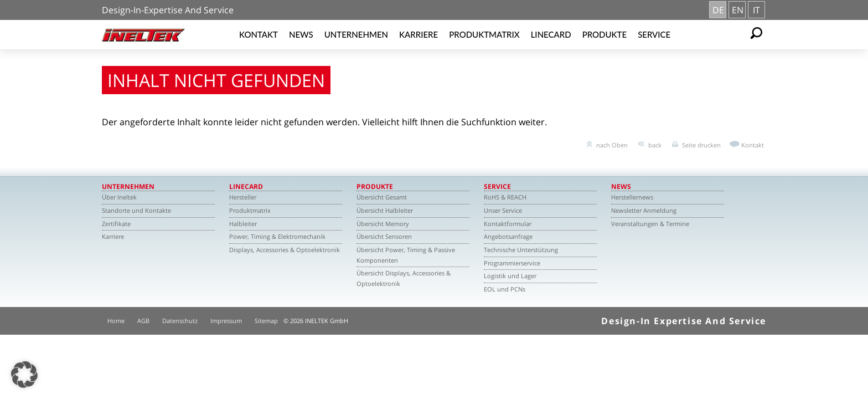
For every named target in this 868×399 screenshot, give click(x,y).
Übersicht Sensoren (384, 236)
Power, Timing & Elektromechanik (277, 236)
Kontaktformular (508, 224)
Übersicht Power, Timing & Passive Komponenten (406, 255)
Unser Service (503, 210)
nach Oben (612, 145)
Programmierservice (512, 263)
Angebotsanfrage (508, 236)
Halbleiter (243, 224)
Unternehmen (356, 34)
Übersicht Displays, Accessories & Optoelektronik (404, 278)
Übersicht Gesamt (382, 197)
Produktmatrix (484, 34)
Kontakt (259, 34)
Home (116, 321)
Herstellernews (632, 197)
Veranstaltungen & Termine (650, 224)
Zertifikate (116, 224)
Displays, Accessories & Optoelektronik (285, 250)
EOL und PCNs (505, 289)
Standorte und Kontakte (136, 210)
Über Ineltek (119, 197)
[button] (24, 375)
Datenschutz (180, 321)
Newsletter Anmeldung (644, 210)
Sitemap (266, 321)
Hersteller (243, 197)
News (301, 34)
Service (654, 34)
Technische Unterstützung (521, 250)
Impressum (226, 321)
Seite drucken (701, 145)
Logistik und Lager (510, 276)
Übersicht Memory (383, 224)
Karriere (418, 34)
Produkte (605, 34)
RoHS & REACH (505, 197)
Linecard (551, 34)
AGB (143, 321)
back (655, 145)
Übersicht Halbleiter (385, 210)
